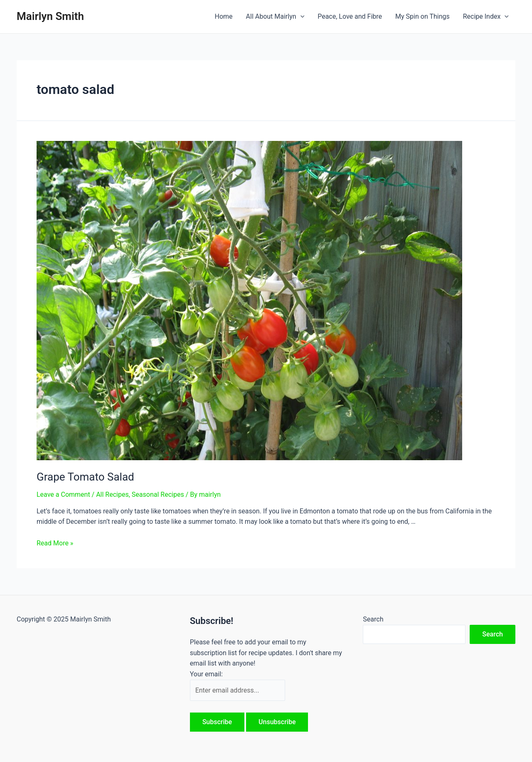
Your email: (206, 674)
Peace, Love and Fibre (350, 16)
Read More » (55, 543)
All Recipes (112, 494)
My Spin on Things (422, 16)
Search (373, 619)
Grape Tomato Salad (85, 477)
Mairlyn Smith (50, 16)
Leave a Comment (63, 494)
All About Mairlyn (275, 17)
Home (223, 16)
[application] (300, 17)
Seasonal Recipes (158, 494)
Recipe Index (486, 17)
